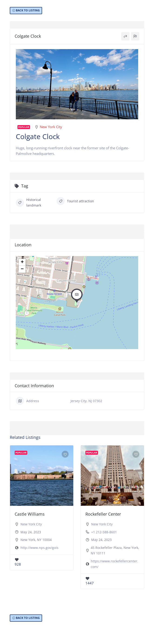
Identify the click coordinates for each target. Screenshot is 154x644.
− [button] (22, 269)
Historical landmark (28, 202)
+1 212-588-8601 (104, 532)
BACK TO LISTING (28, 10)
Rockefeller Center (103, 514)
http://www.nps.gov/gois (39, 548)
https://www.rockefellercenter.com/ (114, 564)
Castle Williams (30, 514)
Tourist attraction (75, 201)
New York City (51, 127)
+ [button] (22, 262)
